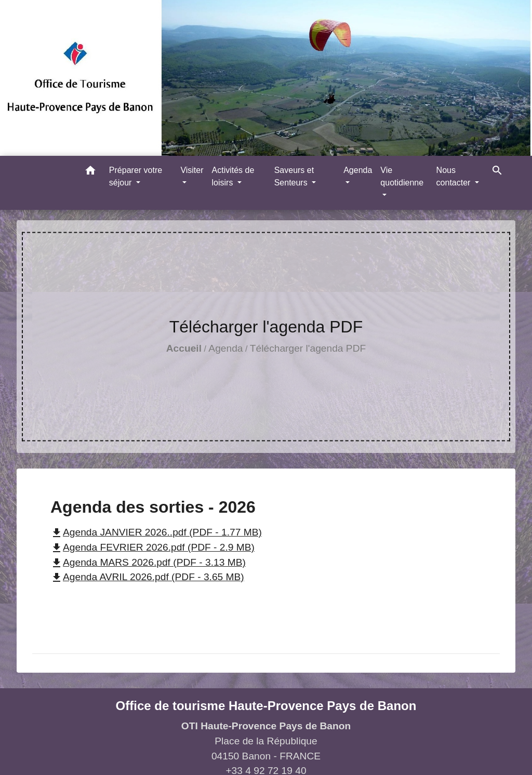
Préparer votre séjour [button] (136, 176)
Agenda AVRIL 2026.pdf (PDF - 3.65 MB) (147, 577)
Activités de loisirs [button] (233, 176)
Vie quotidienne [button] (402, 176)
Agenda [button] (358, 170)
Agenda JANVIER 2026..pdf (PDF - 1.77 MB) (156, 532)
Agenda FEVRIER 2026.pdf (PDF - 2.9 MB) (152, 547)
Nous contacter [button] (455, 176)
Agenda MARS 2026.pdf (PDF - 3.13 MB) (148, 562)
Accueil (184, 348)
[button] (90, 172)
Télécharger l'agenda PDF (308, 348)
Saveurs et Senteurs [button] (294, 176)
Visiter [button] (192, 170)
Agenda (225, 348)
